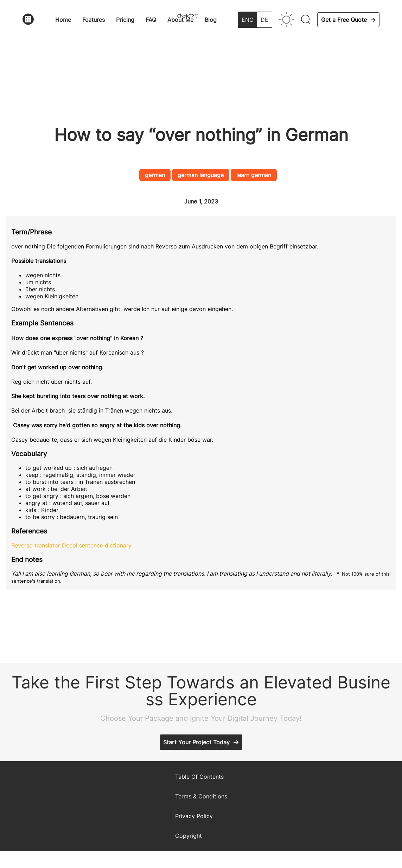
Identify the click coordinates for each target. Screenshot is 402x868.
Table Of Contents (199, 777)
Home (63, 20)
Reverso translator (36, 545)
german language (201, 175)
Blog (211, 20)
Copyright (189, 836)
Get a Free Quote (344, 20)
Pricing (125, 20)
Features (94, 20)
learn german (254, 175)
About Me (180, 20)
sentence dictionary (105, 545)
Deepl (70, 545)
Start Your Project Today (196, 742)
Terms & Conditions (201, 796)
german (155, 175)
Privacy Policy (194, 816)
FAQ (151, 20)
